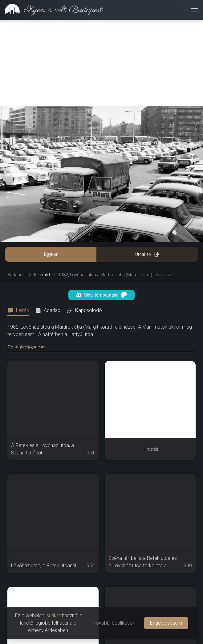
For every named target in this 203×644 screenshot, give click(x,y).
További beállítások (114, 623)
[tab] (20, 310)
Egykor (51, 254)
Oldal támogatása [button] (101, 295)
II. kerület (42, 275)
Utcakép (147, 254)
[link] (51, 10)
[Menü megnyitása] (194, 10)
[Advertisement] (101, 63)
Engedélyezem (166, 623)
